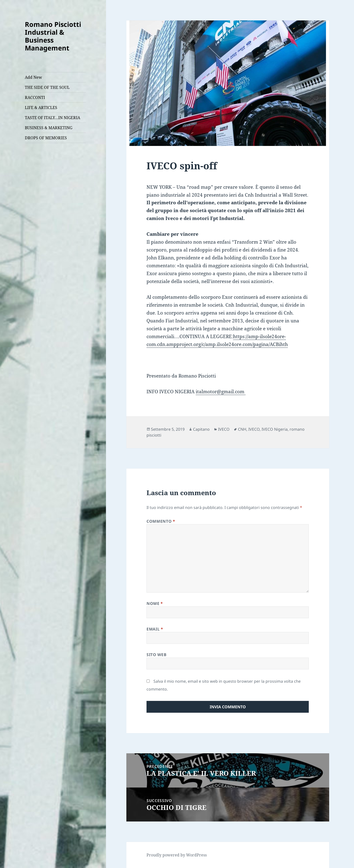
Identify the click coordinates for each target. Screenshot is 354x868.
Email (155, 629)
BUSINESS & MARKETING (49, 128)
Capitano (201, 429)
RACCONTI (35, 97)
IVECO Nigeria (275, 429)
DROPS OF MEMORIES (46, 138)
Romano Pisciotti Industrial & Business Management (53, 36)
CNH (242, 429)
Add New (33, 77)
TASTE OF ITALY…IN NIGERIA (52, 118)
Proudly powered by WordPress (177, 855)
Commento (161, 521)
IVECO (224, 429)
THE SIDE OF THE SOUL (47, 87)
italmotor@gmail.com (221, 392)
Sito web (156, 655)
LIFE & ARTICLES (41, 108)
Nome (155, 603)
